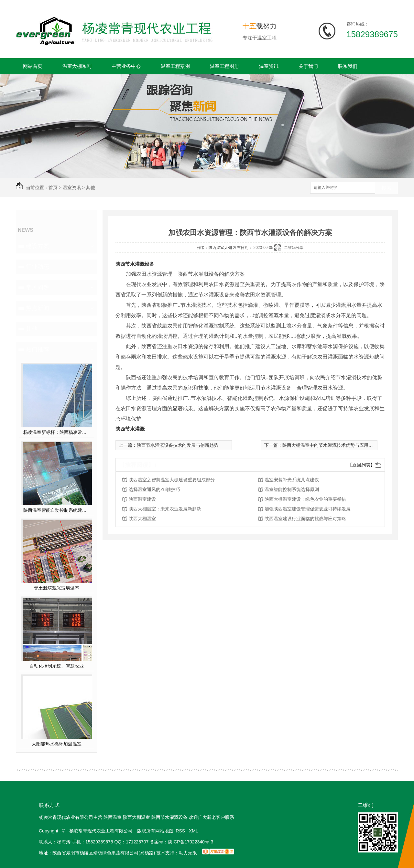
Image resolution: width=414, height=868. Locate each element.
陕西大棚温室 (142, 519)
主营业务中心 (126, 66)
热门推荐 (38, 349)
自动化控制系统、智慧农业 (57, 666)
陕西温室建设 (142, 499)
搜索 (387, 188)
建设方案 (38, 246)
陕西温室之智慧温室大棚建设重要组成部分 (172, 480)
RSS (181, 831)
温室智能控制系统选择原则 (292, 489)
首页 (53, 188)
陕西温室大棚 (220, 248)
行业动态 (38, 267)
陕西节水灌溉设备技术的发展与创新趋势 (178, 445)
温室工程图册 (224, 66)
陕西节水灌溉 (130, 429)
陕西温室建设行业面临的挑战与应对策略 (305, 519)
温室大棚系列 (77, 66)
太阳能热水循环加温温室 (57, 744)
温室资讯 (269, 66)
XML (194, 831)
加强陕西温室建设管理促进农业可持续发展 (308, 509)
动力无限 (188, 853)
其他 (91, 188)
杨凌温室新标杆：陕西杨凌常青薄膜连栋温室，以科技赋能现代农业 (57, 432)
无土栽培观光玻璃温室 (57, 588)
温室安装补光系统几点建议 (292, 480)
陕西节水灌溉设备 (135, 264)
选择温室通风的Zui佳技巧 (154, 489)
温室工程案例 (175, 66)
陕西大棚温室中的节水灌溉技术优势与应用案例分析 (334, 445)
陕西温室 (113, 817)
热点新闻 (38, 308)
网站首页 (33, 66)
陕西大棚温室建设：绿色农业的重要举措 (305, 499)
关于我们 (308, 66)
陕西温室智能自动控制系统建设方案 (57, 510)
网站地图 (164, 831)
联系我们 (348, 66)
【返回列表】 (361, 465)
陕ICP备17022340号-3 (191, 842)
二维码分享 (294, 248)
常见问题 (38, 287)
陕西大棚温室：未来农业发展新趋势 (165, 509)
